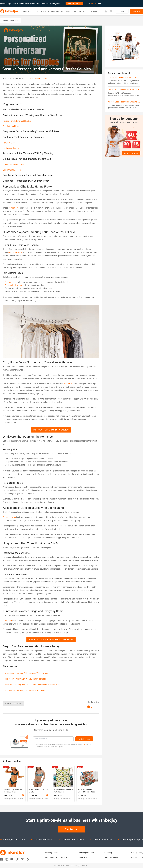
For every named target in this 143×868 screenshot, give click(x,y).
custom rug (69, 384)
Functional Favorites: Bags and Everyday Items (28, 175)
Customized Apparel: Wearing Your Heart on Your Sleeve (33, 115)
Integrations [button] (53, 11)
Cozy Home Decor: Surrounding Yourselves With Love (31, 131)
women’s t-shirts (15, 252)
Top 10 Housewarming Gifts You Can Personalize (25, 679)
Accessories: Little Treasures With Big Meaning (28, 153)
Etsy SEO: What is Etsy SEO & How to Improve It (25, 690)
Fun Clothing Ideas (11, 126)
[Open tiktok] (17, 859)
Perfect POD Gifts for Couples (51, 430)
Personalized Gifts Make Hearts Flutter (24, 109)
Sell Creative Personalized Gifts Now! (51, 639)
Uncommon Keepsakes (13, 170)
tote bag (8, 621)
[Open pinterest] (22, 859)
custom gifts (14, 208)
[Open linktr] (28, 859)
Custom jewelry (9, 517)
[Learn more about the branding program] (23, 795)
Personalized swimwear (15, 285)
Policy (85, 744)
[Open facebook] (1, 859)
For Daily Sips (9, 143)
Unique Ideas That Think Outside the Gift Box (27, 159)
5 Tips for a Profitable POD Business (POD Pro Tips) (27, 673)
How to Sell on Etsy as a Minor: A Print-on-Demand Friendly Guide (32, 685)
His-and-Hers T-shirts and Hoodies (17, 121)
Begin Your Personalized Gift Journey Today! (26, 181)
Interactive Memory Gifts (13, 165)
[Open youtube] (12, 859)
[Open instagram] (7, 859)
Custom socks (11, 282)
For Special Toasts (11, 148)
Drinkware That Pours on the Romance (23, 137)
